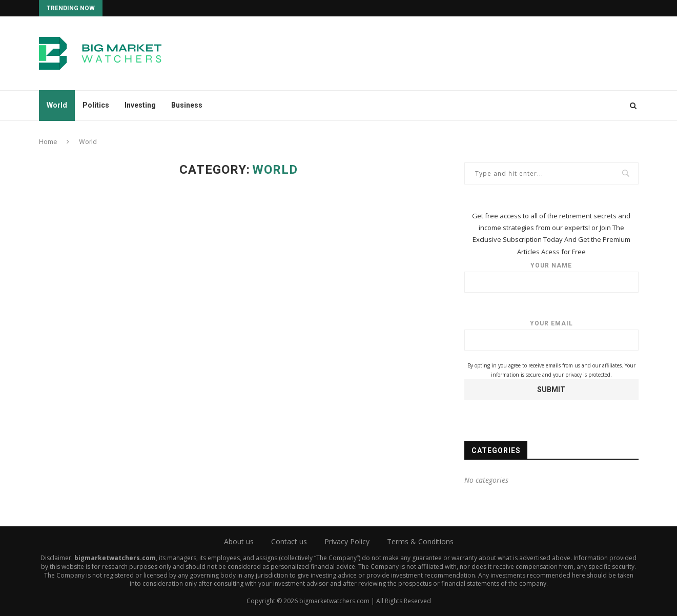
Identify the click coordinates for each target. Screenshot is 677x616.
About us (239, 541)
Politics (96, 105)
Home (48, 142)
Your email (551, 335)
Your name (551, 277)
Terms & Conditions (420, 541)
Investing (140, 105)
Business (187, 105)
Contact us (289, 541)
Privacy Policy (347, 541)
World (57, 105)
